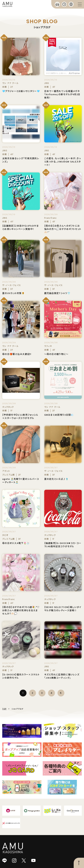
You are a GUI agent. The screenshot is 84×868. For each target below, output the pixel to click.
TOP (4, 709)
